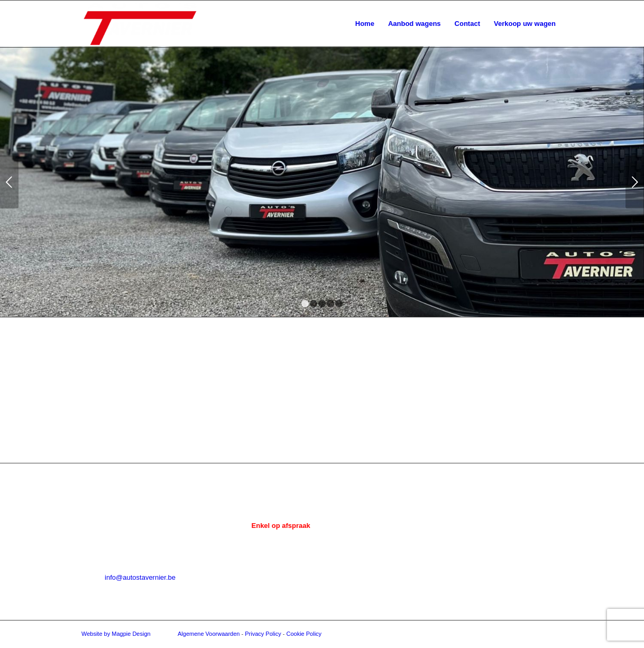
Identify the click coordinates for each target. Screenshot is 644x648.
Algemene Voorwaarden (209, 634)
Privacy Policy (263, 634)
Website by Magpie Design (116, 634)
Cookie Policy (304, 634)
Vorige (9, 182)
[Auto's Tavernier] (140, 24)
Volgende (635, 182)
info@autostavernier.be (140, 577)
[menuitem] (365, 24)
